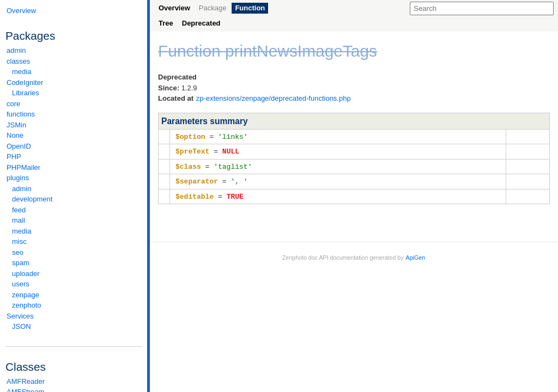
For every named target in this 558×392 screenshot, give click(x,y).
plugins (74, 178)
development (32, 199)
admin (16, 50)
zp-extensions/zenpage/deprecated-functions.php (274, 98)
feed (19, 210)
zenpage (26, 295)
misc (19, 241)
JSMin (16, 125)
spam (21, 263)
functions (21, 114)
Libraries (26, 93)
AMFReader (26, 381)
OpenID (19, 146)
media (22, 72)
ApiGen (416, 255)
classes (74, 61)
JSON (22, 326)
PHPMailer (23, 167)
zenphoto (76, 305)
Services (74, 316)
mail (19, 220)
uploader (26, 274)
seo (18, 252)
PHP (14, 157)
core (13, 104)
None (15, 135)
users (21, 284)
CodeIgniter (74, 82)
